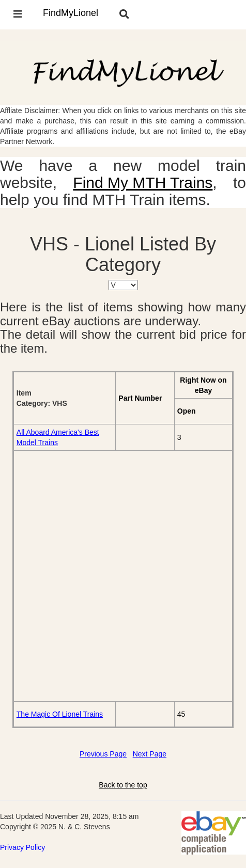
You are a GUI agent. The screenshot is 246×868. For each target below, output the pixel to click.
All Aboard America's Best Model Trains (58, 437)
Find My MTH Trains (143, 183)
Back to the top (123, 785)
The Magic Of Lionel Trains (60, 714)
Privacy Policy (22, 847)
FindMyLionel (71, 13)
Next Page (150, 754)
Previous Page (103, 754)
